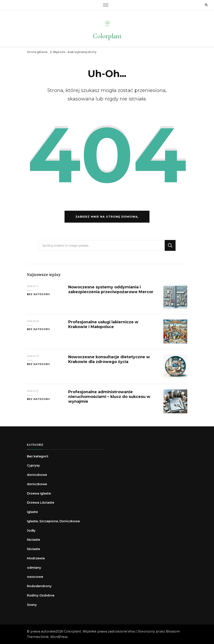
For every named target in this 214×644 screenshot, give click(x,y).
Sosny (32, 605)
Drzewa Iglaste (39, 493)
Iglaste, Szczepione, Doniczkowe (53, 521)
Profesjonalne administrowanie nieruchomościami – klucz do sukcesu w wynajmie (109, 397)
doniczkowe (37, 475)
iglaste (32, 512)
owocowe (35, 577)
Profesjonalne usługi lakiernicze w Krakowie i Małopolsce (103, 324)
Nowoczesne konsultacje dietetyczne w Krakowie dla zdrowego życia (109, 359)
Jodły (31, 531)
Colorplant (107, 36)
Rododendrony (39, 586)
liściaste (33, 540)
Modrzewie (36, 558)
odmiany (34, 568)
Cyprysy (33, 465)
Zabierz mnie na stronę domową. (107, 217)
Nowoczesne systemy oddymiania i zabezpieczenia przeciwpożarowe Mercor (111, 289)
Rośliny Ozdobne (41, 595)
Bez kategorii (38, 294)
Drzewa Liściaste (41, 503)
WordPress (59, 637)
